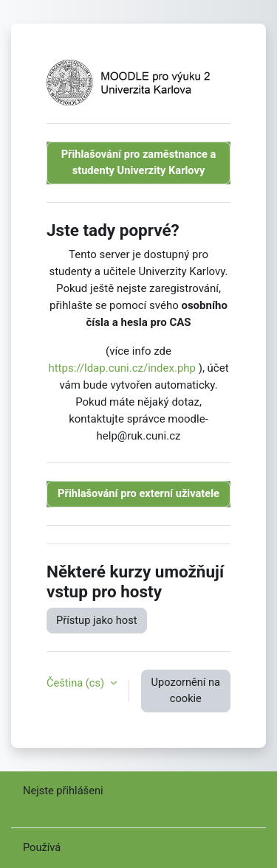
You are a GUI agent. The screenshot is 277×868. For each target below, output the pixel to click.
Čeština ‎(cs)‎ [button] (77, 683)
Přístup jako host (97, 620)
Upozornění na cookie (186, 690)
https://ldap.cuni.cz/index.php (122, 368)
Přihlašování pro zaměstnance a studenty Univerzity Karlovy (139, 162)
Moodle (82, 847)
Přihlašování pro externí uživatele (138, 493)
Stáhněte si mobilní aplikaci (89, 807)
